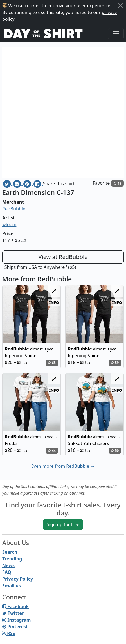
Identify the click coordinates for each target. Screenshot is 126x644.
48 (117, 183)
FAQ (7, 572)
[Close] (120, 6)
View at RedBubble (63, 257)
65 (52, 363)
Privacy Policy (18, 579)
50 (115, 451)
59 (115, 363)
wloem (9, 224)
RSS (9, 633)
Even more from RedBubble (63, 466)
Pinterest (15, 627)
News (8, 565)
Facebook (15, 606)
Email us (12, 586)
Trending (12, 559)
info (54, 302)
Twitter (13, 613)
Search (10, 552)
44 (52, 451)
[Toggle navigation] (116, 34)
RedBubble (14, 209)
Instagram (16, 620)
